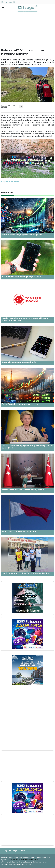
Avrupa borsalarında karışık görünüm (19, 362)
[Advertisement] (27, 31)
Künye (15, 2)
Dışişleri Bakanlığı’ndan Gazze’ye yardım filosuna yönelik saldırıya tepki (25, 319)
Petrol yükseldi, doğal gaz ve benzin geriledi (22, 235)
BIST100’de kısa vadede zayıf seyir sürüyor (21, 276)
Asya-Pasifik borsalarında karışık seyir (20, 404)
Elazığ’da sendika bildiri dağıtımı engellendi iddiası (26, 573)
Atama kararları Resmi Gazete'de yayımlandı (23, 490)
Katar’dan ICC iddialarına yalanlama (19, 531)
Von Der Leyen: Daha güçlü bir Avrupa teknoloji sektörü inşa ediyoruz (27, 447)
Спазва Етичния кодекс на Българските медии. (23, 860)
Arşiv (10, 2)
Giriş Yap (4, 2)
